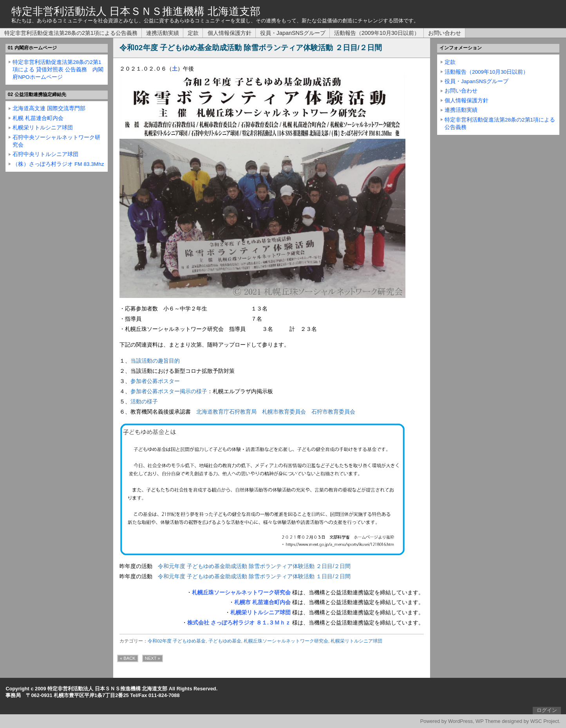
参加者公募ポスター (155, 381)
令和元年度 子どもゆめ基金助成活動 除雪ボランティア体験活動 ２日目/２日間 (254, 566)
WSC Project (545, 721)
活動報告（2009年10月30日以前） (377, 33)
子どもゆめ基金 (225, 641)
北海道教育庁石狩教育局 (226, 412)
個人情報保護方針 (230, 33)
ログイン (547, 710)
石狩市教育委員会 (333, 412)
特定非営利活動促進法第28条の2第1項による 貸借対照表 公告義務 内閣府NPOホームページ (58, 70)
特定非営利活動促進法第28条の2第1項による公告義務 (71, 33)
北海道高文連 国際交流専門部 (49, 108)
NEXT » (153, 658)
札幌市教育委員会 (284, 412)
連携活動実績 (163, 33)
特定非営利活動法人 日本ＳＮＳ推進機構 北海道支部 (136, 11)
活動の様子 (144, 401)
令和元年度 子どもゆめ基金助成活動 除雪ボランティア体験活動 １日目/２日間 (254, 576)
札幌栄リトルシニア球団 (356, 641)
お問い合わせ (445, 33)
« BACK (128, 658)
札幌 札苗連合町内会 (38, 118)
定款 (193, 33)
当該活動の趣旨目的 (155, 361)
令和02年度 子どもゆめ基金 (177, 641)
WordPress (460, 721)
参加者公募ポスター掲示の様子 (169, 391)
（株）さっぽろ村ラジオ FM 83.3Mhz (58, 164)
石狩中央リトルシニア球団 (45, 154)
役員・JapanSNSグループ (293, 33)
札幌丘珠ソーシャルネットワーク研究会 (286, 641)
